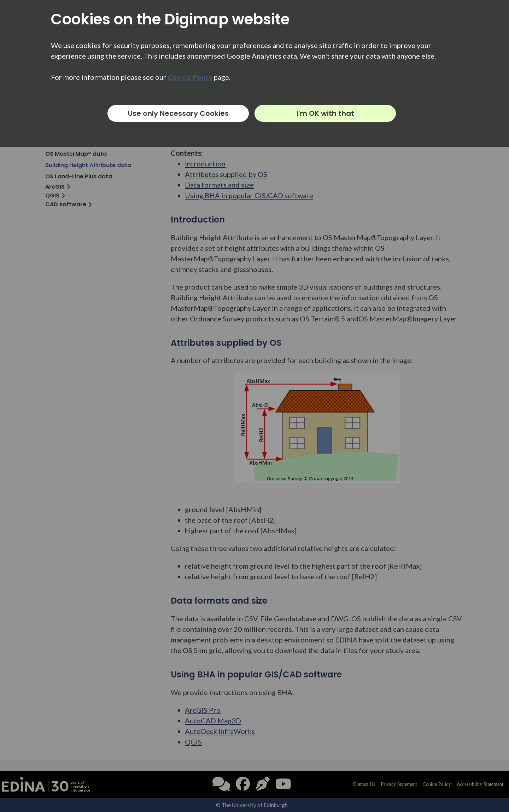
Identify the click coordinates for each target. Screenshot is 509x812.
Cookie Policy (190, 77)
